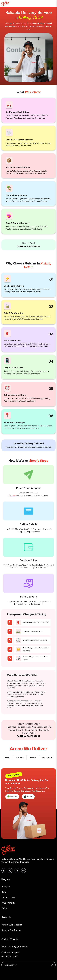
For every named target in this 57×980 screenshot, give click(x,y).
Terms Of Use (8, 897)
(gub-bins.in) (14, 495)
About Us (6, 887)
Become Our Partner (11, 930)
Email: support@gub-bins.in (14, 946)
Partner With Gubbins (12, 925)
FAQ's (4, 908)
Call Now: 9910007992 (28, 246)
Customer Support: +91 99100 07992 (10, 954)
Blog (4, 892)
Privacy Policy (8, 903)
